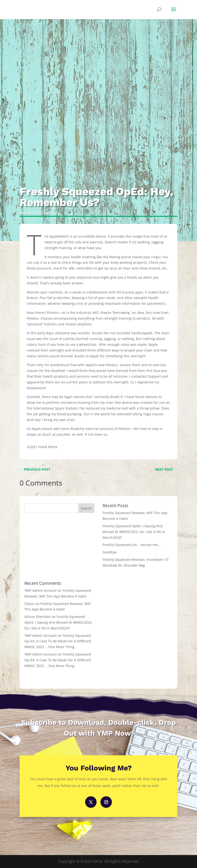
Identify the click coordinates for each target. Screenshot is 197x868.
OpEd (49, 213)
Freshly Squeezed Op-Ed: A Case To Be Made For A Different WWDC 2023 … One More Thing (58, 641)
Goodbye (110, 552)
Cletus (29, 604)
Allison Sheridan (38, 617)
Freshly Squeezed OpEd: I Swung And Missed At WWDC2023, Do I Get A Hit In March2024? (134, 532)
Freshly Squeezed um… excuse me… (131, 545)
